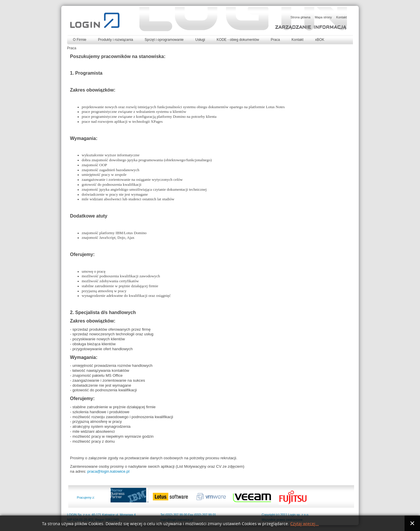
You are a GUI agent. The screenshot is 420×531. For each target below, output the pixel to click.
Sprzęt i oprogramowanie (164, 40)
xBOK (320, 40)
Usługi (200, 40)
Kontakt (298, 40)
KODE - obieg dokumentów (238, 40)
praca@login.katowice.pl (108, 471)
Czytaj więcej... (304, 524)
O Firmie (80, 40)
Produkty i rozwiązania (116, 40)
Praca (275, 40)
